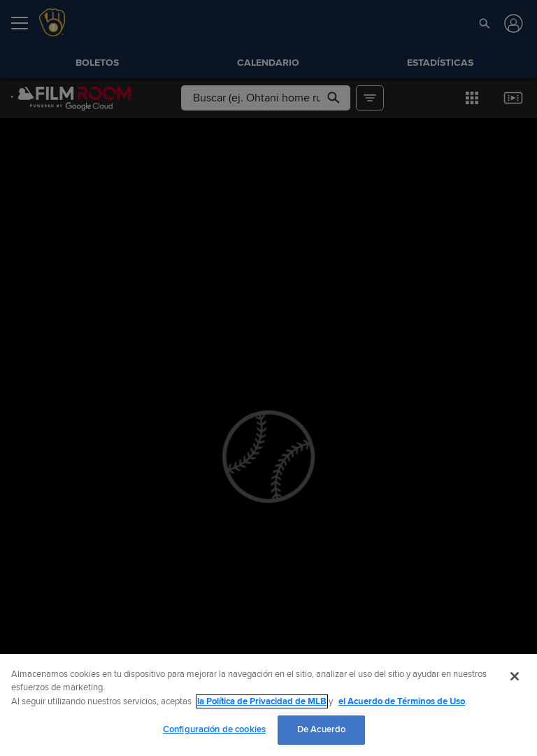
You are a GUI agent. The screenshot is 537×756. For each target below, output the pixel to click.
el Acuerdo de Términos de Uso (402, 701)
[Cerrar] (515, 676)
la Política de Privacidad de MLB (262, 701)
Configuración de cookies (214, 729)
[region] (268, 705)
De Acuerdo (321, 729)
